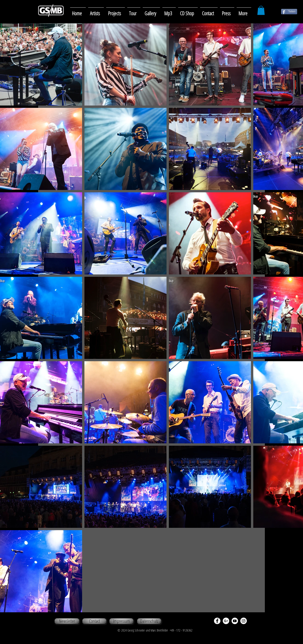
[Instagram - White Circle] (244, 621)
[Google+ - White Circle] (226, 621)
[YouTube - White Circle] (235, 621)
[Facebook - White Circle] (217, 621)
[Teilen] (289, 12)
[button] (151, 11)
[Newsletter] (67, 621)
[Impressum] (121, 621)
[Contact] (94, 621)
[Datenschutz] (149, 621)
